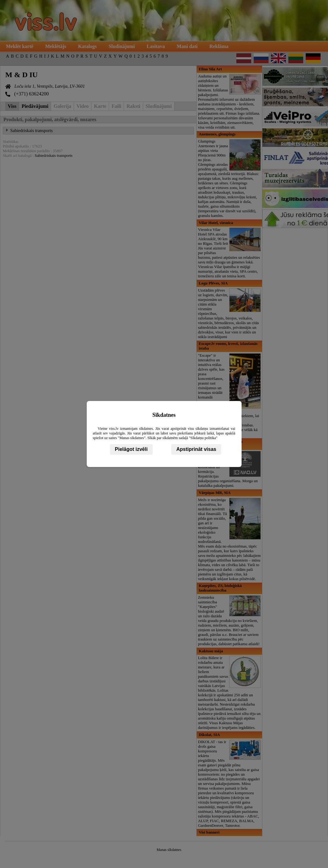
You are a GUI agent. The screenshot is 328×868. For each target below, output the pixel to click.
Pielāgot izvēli (131, 449)
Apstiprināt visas (196, 449)
